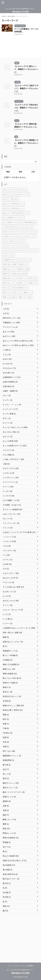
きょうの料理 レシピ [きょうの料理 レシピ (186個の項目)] (10, 222)
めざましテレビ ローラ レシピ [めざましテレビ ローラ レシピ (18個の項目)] (13, 232)
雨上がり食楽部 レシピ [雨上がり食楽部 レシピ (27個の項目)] (20, 288)
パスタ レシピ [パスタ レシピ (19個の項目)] (23, 246)
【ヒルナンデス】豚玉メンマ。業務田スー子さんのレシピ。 (26, 69)
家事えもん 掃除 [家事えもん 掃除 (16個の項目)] (24, 269)
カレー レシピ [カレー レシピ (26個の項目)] (31, 236)
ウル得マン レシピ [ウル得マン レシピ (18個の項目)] (9, 236)
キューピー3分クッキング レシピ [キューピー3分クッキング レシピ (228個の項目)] (14, 241)
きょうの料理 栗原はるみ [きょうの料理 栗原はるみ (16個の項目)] (28, 222)
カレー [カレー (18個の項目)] (21, 236)
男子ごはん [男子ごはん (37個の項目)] (33, 278)
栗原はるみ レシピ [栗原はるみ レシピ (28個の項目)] (9, 278)
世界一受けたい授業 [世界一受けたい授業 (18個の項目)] (10, 264)
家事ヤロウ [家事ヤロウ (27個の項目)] (7, 274)
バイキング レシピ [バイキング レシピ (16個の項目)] (9, 246)
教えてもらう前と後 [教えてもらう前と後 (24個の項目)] (20, 274)
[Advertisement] (20, 937)
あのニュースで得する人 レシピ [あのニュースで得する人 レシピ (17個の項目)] (13, 204)
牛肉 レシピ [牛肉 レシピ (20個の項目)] (22, 278)
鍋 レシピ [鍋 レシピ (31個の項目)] (6, 288)
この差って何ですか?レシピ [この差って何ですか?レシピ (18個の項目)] (12, 227)
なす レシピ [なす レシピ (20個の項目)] (28, 227)
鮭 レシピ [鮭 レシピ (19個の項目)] (17, 292)
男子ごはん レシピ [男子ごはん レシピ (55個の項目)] (9, 283)
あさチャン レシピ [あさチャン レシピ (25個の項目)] (23, 194)
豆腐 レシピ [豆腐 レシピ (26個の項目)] (22, 283)
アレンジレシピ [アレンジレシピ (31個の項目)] (31, 232)
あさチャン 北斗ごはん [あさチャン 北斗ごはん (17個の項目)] (10, 199)
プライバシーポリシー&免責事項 (24, 966)
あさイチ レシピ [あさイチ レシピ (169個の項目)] (8, 194)
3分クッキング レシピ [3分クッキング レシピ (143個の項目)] (10, 190)
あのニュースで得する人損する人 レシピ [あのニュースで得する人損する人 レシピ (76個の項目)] (16, 213)
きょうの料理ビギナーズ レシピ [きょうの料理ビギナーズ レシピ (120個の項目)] (13, 218)
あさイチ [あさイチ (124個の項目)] (24, 190)
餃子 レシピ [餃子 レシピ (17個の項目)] (7, 292)
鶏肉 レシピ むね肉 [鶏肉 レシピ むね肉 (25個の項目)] (9, 297)
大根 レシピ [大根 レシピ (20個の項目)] (23, 264)
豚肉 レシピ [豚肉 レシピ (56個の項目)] (33, 283)
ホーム (10, 966)
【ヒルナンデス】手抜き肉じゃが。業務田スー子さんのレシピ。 (26, 108)
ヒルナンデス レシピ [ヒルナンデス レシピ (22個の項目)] (22, 250)
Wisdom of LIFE (20, 12)
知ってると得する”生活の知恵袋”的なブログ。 (21, 970)
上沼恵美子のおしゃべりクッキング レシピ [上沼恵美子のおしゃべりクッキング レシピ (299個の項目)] (17, 260)
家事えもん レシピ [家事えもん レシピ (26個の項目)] (9, 269)
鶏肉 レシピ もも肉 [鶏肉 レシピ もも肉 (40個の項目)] (25, 297)
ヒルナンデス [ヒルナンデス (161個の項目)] (7, 250)
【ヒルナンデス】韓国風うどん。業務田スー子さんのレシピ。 (26, 143)
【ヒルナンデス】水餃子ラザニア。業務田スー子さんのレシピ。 (26, 89)
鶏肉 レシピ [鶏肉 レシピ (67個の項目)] (28, 292)
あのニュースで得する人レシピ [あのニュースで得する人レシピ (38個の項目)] (13, 208)
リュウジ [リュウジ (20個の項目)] (35, 250)
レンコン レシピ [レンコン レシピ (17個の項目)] (8, 255)
